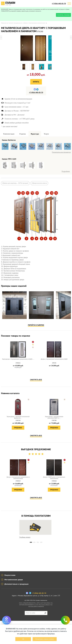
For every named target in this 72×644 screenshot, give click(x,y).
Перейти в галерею (36, 372)
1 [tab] (31, 589)
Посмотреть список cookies (45, 639)
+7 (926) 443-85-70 (59, 4)
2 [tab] (34, 589)
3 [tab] (38, 589)
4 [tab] (41, 589)
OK (23, 639)
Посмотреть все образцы (62, 179)
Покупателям (10, 598)
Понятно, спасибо (63, 15)
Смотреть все (36, 426)
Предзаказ (18, 418)
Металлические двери (14, 603)
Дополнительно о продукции (16, 607)
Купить (36, 82)
